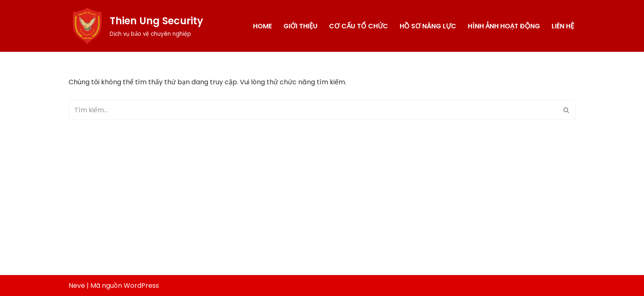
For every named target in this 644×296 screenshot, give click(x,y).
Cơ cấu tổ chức (359, 26)
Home (262, 26)
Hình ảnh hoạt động (504, 26)
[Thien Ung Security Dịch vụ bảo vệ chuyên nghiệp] (136, 26)
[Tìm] (313, 110)
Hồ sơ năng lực (428, 26)
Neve (77, 286)
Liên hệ (563, 26)
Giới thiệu (300, 26)
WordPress (141, 286)
